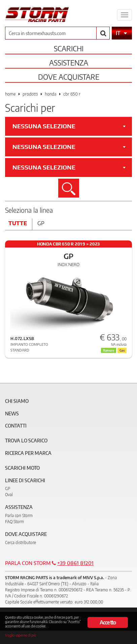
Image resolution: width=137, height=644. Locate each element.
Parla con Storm (19, 516)
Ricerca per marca (28, 453)
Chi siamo (17, 401)
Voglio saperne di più (21, 635)
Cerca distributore (21, 543)
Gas (122, 350)
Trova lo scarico (26, 441)
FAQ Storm (14, 522)
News (12, 414)
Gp (41, 223)
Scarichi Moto (22, 468)
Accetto (108, 622)
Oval (9, 495)
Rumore (109, 350)
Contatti (16, 426)
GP (8, 488)
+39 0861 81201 (75, 563)
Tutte (18, 223)
